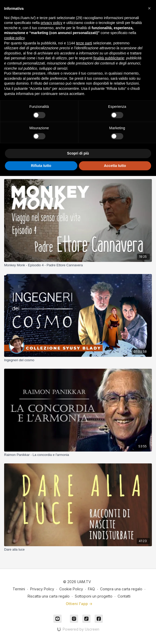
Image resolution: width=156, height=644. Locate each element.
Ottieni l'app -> (79, 604)
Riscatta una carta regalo (49, 596)
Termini (19, 589)
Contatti (124, 596)
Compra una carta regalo (121, 589)
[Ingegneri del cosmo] (78, 360)
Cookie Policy (71, 589)
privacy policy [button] (52, 23)
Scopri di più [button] (78, 153)
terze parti (84, 43)
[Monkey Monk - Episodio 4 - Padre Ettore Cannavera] (78, 265)
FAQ (91, 589)
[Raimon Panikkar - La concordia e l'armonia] (78, 455)
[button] (149, 8)
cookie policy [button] (14, 38)
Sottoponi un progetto (94, 596)
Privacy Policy (42, 589)
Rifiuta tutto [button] (41, 166)
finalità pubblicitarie (109, 58)
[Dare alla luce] (78, 550)
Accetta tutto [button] (115, 166)
